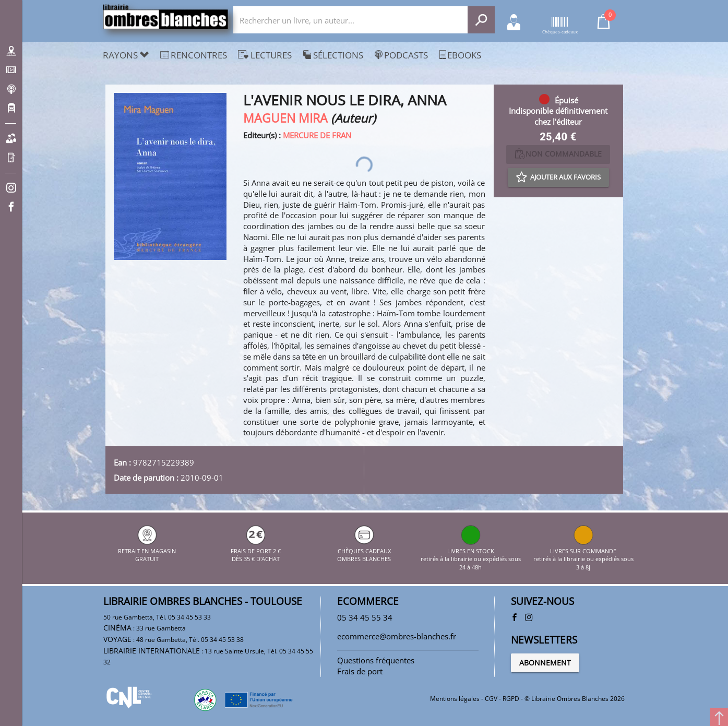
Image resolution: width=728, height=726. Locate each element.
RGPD (511, 699)
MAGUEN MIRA (285, 118)
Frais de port (360, 671)
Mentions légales (455, 699)
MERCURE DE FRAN (317, 135)
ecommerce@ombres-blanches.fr (397, 636)
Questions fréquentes (376, 660)
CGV (491, 699)
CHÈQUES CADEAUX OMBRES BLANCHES (364, 551)
